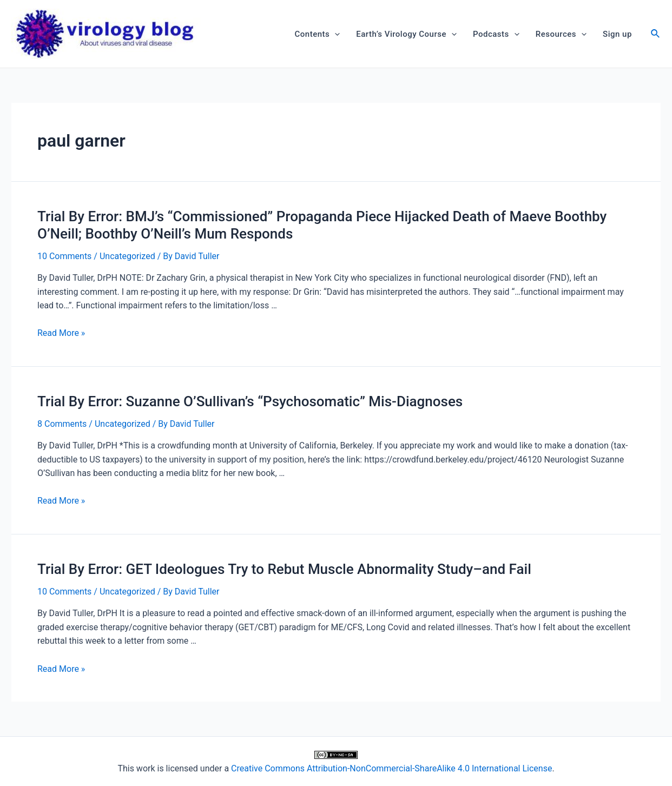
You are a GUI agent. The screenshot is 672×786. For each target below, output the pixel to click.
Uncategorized (127, 256)
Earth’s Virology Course (406, 34)
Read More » (61, 333)
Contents (318, 34)
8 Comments (62, 424)
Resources (561, 34)
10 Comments (64, 256)
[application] (335, 34)
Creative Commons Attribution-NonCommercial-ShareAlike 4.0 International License (391, 768)
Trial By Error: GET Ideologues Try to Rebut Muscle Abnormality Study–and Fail (284, 569)
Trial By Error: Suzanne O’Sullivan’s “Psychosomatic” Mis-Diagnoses (250, 401)
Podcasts (496, 34)
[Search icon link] (656, 35)
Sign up (617, 34)
